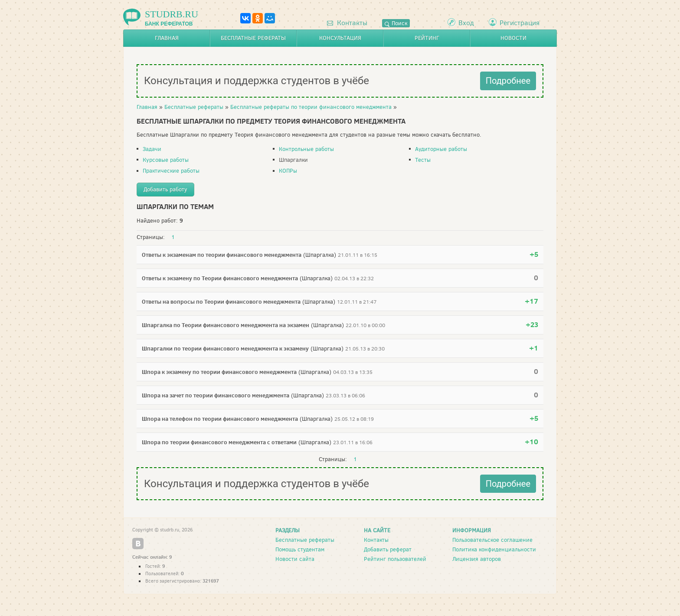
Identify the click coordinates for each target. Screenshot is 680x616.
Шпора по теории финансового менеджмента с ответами (219, 442)
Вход (466, 23)
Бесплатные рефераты (253, 38)
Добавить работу (165, 189)
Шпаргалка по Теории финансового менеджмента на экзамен (226, 325)
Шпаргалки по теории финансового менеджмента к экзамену (225, 348)
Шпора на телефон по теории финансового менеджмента (220, 419)
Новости (513, 38)
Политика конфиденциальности (494, 549)
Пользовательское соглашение (492, 540)
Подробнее (508, 81)
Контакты (347, 23)
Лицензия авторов (477, 559)
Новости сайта (295, 559)
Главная (167, 38)
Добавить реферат (388, 549)
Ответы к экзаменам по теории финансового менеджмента (222, 255)
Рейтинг (427, 38)
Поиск (396, 23)
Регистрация (520, 23)
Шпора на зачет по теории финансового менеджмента (216, 395)
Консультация (340, 38)
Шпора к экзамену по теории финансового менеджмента (219, 372)
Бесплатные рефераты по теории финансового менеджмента (311, 107)
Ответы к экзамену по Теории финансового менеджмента (220, 278)
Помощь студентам (300, 549)
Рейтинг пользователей (395, 559)
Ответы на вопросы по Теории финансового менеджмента (221, 301)
